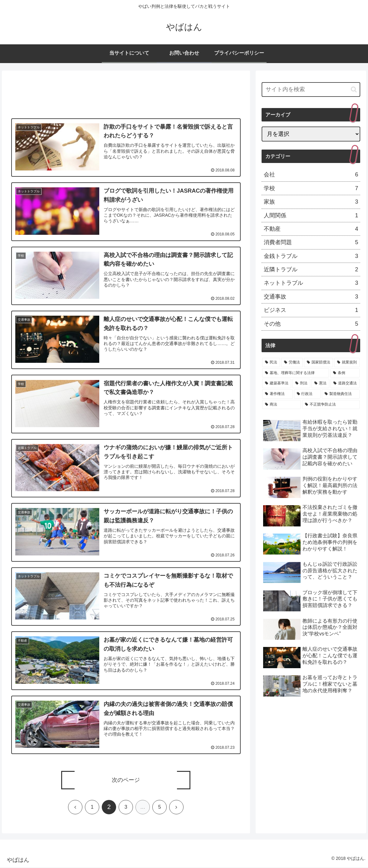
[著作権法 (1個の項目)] (277, 394)
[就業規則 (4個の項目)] (347, 362)
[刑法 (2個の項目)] (301, 383)
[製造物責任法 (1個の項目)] (341, 394)
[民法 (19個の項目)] (271, 362)
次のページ (126, 781)
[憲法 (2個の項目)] (320, 383)
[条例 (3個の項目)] (345, 373)
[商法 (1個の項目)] (282, 405)
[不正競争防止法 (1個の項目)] (331, 405)
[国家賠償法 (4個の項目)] (319, 362)
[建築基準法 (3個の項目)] (277, 383)
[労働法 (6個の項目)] (292, 362)
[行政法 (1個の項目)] (307, 394)
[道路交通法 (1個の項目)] (345, 383)
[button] (354, 89)
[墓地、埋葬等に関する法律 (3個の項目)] (296, 373)
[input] (311, 89)
